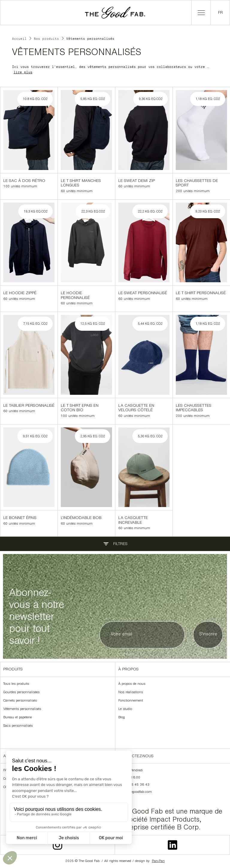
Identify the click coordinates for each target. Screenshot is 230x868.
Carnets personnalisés (20, 701)
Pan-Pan (158, 861)
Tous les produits (16, 684)
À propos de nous (132, 684)
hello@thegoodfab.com (135, 792)
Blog (122, 718)
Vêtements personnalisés (22, 709)
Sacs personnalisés (18, 726)
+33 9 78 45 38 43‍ (134, 785)
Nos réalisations (131, 693)
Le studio (125, 709)
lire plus (23, 72)
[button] (201, 13)
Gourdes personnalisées (21, 693)
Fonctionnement (131, 701)
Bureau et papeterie (18, 718)
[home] (115, 13)
